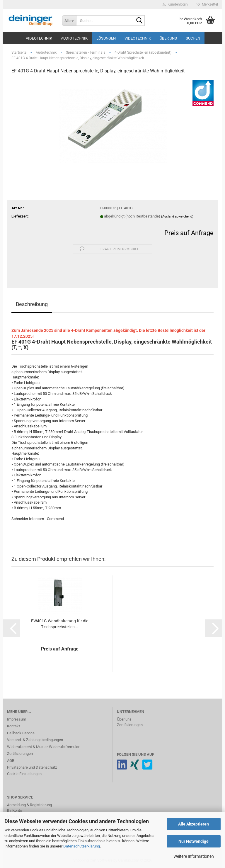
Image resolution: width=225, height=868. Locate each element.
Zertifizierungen (20, 754)
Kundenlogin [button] (175, 4)
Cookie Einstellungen (24, 774)
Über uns (168, 38)
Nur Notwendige (194, 841)
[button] (11, 628)
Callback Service (21, 733)
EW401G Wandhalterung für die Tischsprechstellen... (60, 624)
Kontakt (13, 726)
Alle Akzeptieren (194, 824)
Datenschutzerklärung (82, 846)
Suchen (193, 38)
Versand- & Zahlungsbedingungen (35, 740)
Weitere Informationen (194, 856)
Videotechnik (39, 38)
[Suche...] (69, 21)
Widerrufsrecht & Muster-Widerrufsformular (43, 747)
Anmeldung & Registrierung (29, 805)
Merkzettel (207, 4)
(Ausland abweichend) (177, 216)
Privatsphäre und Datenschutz (32, 767)
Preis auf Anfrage (189, 233)
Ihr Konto (15, 810)
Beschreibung (32, 304)
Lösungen (106, 38)
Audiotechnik (74, 38)
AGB (11, 761)
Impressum (17, 719)
